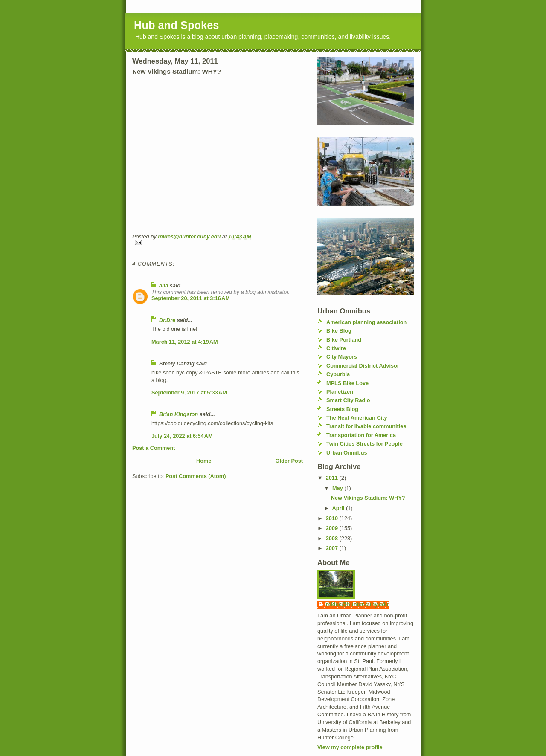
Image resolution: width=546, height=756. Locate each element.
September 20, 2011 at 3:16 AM (191, 298)
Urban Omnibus (347, 453)
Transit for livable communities (366, 426)
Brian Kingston (179, 414)
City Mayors (342, 357)
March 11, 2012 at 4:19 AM (185, 342)
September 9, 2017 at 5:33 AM (189, 392)
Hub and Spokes (177, 25)
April (339, 508)
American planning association (366, 322)
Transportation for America (361, 435)
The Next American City (357, 418)
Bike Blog (339, 331)
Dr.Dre (167, 320)
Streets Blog (342, 409)
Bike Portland (344, 340)
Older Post (289, 461)
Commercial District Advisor (363, 366)
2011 (333, 478)
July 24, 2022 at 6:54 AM (182, 436)
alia (164, 285)
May (338, 488)
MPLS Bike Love (347, 383)
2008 (333, 538)
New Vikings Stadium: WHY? (368, 498)
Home (204, 461)
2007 (333, 548)
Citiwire (336, 348)
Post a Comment (154, 448)
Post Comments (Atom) (196, 476)
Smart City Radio (348, 400)
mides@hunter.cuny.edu (357, 604)
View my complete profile (350, 747)
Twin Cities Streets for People (364, 444)
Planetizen (340, 392)
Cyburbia (338, 374)
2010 (333, 518)
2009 (333, 528)
